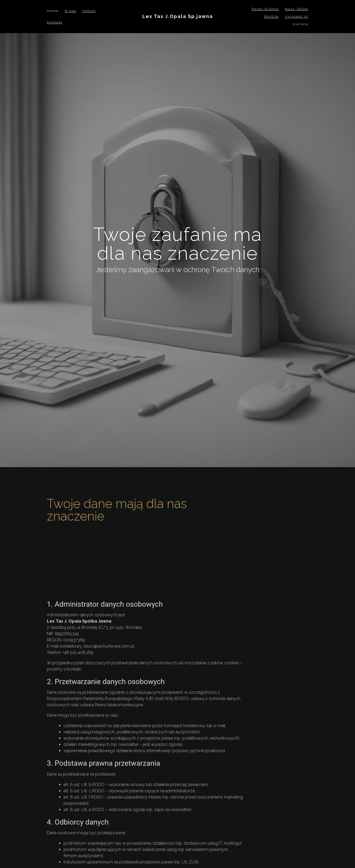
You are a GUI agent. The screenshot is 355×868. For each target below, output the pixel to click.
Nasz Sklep (297, 9)
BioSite (272, 16)
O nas (71, 11)
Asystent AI (297, 16)
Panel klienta (265, 9)
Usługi (89, 11)
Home (53, 11)
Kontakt (55, 22)
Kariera (301, 24)
